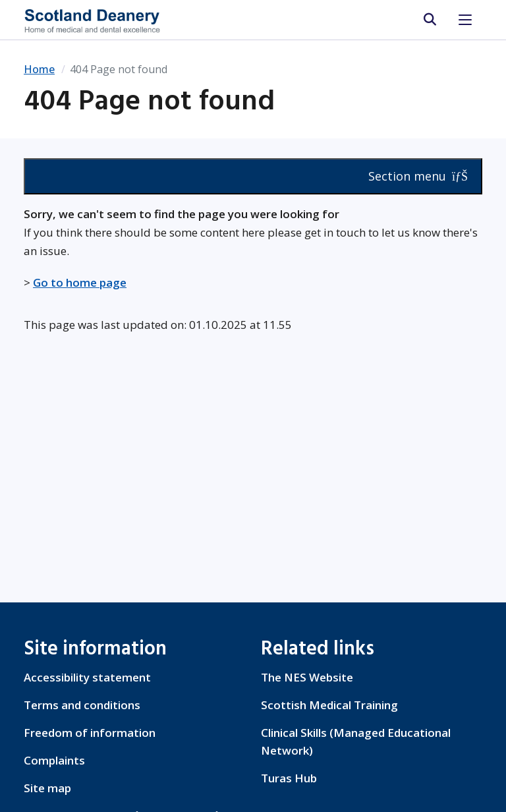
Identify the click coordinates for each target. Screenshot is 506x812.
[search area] (429, 20)
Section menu (418, 176)
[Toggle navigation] (465, 20)
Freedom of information (90, 733)
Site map (47, 788)
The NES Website (307, 677)
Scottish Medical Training (329, 705)
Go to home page (80, 282)
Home (39, 69)
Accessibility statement (87, 677)
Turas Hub (289, 778)
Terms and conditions (82, 705)
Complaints (54, 760)
